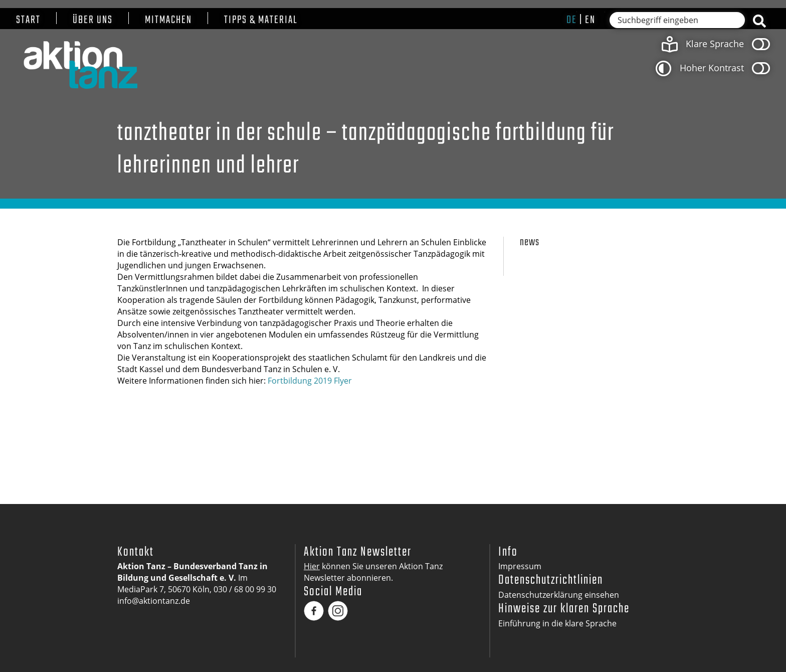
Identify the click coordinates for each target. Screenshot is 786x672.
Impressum (520, 566)
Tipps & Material (261, 20)
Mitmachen (168, 20)
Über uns (93, 20)
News (530, 242)
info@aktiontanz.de (154, 601)
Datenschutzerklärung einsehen (559, 595)
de (572, 20)
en (590, 20)
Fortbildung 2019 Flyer (310, 381)
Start (28, 20)
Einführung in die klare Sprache (557, 623)
